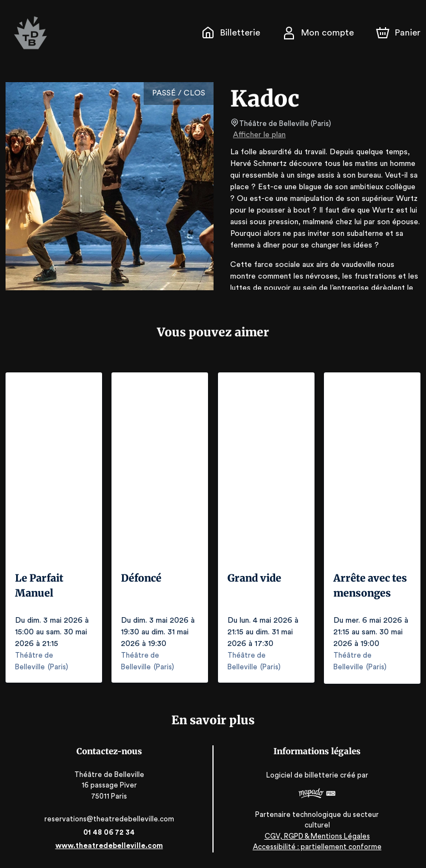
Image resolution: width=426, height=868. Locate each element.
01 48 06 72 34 (109, 831)
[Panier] (398, 33)
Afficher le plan (258, 135)
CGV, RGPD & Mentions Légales (317, 835)
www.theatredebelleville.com (109, 844)
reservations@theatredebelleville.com (109, 818)
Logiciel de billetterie (303, 774)
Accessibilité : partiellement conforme (317, 846)
